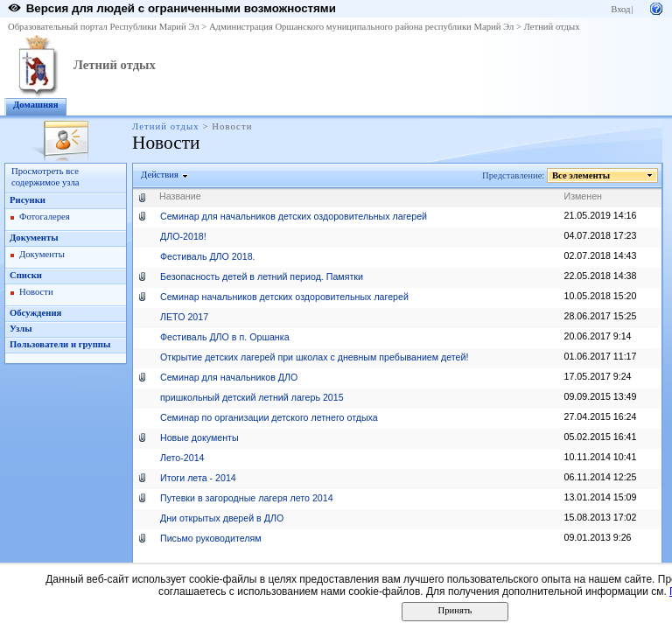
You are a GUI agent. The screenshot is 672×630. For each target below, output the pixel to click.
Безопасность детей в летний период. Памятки (262, 276)
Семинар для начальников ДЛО (229, 377)
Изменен (584, 196)
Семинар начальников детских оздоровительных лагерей (284, 297)
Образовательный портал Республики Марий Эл (104, 27)
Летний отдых (552, 27)
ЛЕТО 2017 (184, 317)
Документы (34, 238)
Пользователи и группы (60, 344)
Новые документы (199, 437)
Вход (620, 9)
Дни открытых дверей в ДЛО (222, 518)
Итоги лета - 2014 (198, 478)
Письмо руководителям (211, 538)
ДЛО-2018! (183, 236)
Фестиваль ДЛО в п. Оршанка (225, 337)
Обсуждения (35, 313)
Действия (160, 175)
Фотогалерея (45, 217)
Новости (36, 292)
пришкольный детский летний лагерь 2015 (252, 397)
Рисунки (28, 200)
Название (180, 196)
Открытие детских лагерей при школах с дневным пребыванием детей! (314, 357)
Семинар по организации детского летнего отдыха (269, 417)
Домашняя (36, 105)
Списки (26, 275)
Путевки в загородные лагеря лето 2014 (247, 498)
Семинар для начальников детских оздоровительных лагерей (294, 216)
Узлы (21, 329)
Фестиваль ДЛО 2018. (208, 256)
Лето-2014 (182, 458)
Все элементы (581, 175)
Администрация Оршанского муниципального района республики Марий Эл (361, 27)
